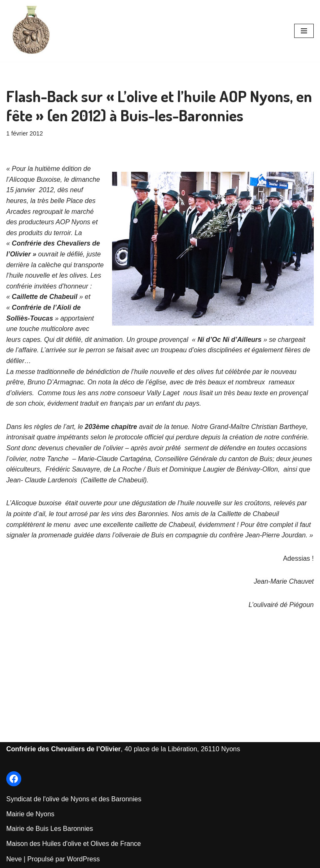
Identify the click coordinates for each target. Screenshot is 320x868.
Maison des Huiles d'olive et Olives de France (74, 844)
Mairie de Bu (25, 829)
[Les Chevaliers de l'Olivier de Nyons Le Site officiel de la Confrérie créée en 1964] (31, 31)
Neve (14, 859)
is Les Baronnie (67, 829)
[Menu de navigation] (304, 31)
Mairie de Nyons (30, 814)
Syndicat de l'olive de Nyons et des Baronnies (74, 799)
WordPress (84, 859)
